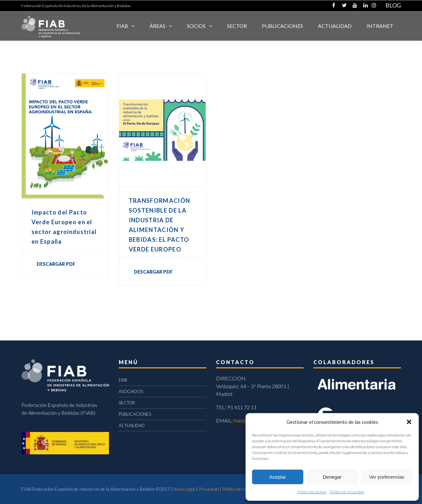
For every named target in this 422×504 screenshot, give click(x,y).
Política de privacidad (347, 492)
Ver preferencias (386, 477)
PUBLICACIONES (135, 414)
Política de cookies (312, 492)
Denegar (332, 477)
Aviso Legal (184, 489)
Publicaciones (282, 26)
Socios (196, 26)
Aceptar (278, 477)
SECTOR (237, 26)
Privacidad (209, 489)
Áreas (157, 26)
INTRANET (380, 26)
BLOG (393, 5)
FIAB (122, 26)
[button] (409, 422)
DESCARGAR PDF (56, 264)
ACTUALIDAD (335, 26)
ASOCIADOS (131, 391)
